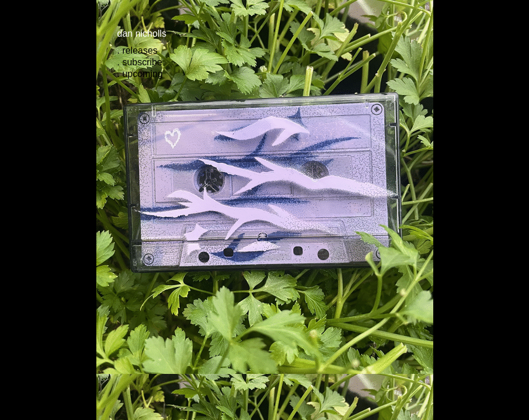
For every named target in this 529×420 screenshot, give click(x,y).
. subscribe (140, 62)
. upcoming (140, 74)
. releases (138, 50)
